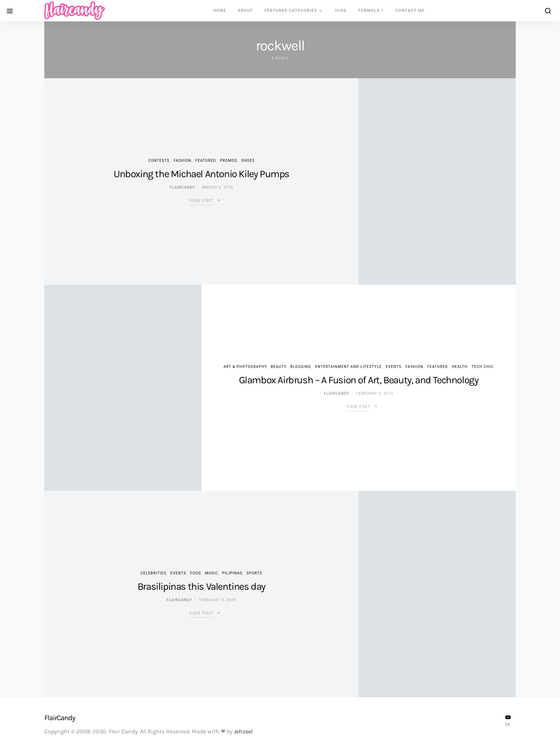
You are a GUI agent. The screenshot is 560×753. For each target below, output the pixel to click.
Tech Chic (482, 367)
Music (212, 573)
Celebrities (154, 573)
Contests (159, 161)
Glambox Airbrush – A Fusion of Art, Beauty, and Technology (359, 380)
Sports (254, 573)
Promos (229, 161)
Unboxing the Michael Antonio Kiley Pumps (201, 174)
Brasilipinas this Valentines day (201, 586)
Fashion (182, 161)
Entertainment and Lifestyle (348, 367)
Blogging (301, 367)
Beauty (278, 367)
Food (195, 573)
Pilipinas (232, 573)
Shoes (248, 161)
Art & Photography (245, 367)
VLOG (341, 11)
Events (394, 367)
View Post (201, 200)
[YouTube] (508, 720)
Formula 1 (371, 11)
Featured (206, 161)
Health (460, 367)
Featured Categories (291, 11)
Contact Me (410, 11)
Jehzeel (243, 731)
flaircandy (182, 187)
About (246, 11)
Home (220, 11)
